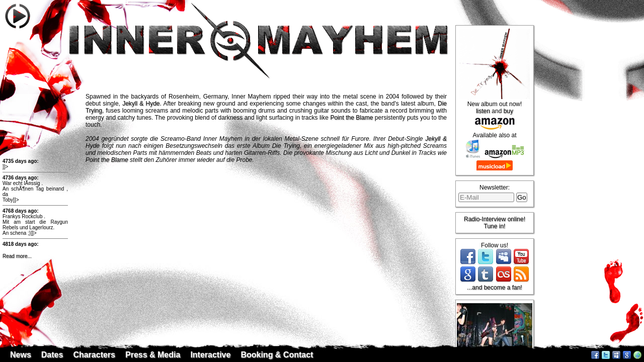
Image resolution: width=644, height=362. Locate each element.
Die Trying (286, 146)
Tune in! (495, 226)
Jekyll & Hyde (141, 104)
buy (508, 111)
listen (483, 111)
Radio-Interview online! (495, 219)
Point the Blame (351, 118)
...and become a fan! (494, 288)
